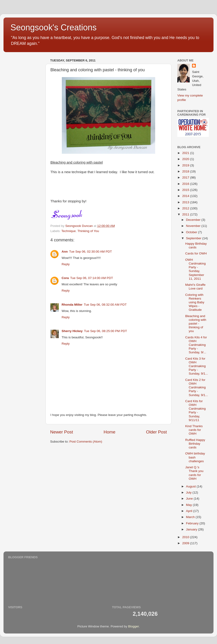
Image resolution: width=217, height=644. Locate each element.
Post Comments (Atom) (86, 442)
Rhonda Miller (72, 305)
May (189, 505)
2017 (186, 177)
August (191, 486)
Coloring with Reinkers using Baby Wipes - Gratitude (195, 302)
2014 (186, 196)
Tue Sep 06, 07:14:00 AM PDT (92, 278)
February (193, 523)
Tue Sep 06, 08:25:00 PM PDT (105, 331)
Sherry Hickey (72, 331)
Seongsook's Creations (54, 27)
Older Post (156, 432)
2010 (186, 537)
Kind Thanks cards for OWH (194, 430)
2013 (186, 202)
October (192, 232)
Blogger (133, 626)
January (192, 529)
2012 (186, 208)
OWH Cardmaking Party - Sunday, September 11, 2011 (196, 269)
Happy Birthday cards (196, 245)
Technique (69, 231)
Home (109, 432)
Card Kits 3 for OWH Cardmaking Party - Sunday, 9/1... (197, 366)
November (194, 226)
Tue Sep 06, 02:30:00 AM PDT (90, 252)
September (194, 238)
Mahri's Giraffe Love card (195, 287)
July (189, 492)
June (190, 499)
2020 (186, 159)
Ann (65, 252)
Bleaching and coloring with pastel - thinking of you (196, 324)
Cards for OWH (196, 253)
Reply (66, 264)
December (194, 220)
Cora (65, 278)
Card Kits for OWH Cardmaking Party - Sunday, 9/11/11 (196, 411)
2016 (186, 184)
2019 (186, 165)
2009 (186, 543)
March (191, 517)
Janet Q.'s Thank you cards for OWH (194, 473)
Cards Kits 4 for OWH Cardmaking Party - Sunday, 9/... (196, 345)
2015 (186, 190)
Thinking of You (88, 231)
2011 (186, 214)
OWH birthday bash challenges (195, 457)
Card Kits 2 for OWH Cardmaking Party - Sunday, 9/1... (197, 387)
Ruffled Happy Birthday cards (195, 444)
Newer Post (62, 432)
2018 (186, 171)
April (190, 511)
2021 (186, 153)
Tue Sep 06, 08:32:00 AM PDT (105, 305)
